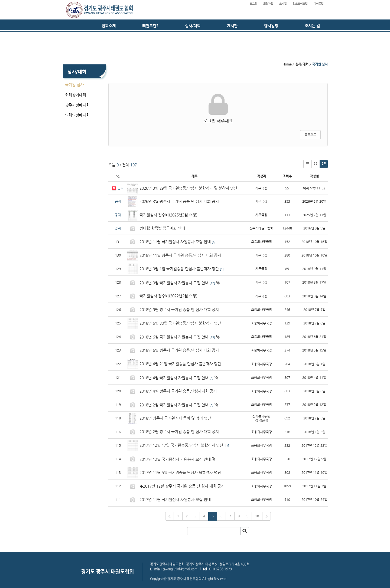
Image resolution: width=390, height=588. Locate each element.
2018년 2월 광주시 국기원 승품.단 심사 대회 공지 (179, 432)
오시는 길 (312, 26)
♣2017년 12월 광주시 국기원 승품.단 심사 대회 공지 (182, 486)
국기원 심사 (74, 85)
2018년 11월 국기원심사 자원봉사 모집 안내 (175, 242)
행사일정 (271, 26)
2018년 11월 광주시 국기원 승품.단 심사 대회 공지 (180, 255)
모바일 (283, 4)
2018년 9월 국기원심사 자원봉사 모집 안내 (174, 283)
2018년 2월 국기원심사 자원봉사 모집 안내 (174, 405)
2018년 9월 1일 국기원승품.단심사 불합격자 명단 (179, 269)
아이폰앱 (318, 4)
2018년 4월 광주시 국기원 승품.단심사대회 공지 (178, 391)
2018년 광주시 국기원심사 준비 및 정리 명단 (175, 418)
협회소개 (109, 26)
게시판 (232, 26)
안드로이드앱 (300, 4)
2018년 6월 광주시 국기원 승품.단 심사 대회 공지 (179, 350)
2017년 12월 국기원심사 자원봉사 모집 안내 (175, 459)
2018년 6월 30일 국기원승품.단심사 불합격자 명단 (180, 323)
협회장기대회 (76, 95)
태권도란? (150, 26)
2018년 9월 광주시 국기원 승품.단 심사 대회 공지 (179, 310)
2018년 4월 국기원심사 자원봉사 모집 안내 (174, 378)
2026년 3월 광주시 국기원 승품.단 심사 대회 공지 (179, 201)
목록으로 (310, 135)
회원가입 (268, 4)
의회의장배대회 (77, 115)
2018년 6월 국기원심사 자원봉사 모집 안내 (174, 337)
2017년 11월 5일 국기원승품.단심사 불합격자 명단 (180, 472)
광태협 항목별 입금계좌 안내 (162, 228)
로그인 (253, 4)
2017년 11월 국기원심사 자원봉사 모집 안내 (175, 500)
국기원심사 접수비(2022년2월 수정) (168, 296)
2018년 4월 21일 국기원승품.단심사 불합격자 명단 (180, 364)
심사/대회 (193, 26)
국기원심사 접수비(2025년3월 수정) (168, 215)
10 (257, 516)
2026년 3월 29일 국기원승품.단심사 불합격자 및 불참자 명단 (188, 188)
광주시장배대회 (77, 105)
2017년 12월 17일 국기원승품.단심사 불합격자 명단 (182, 445)
